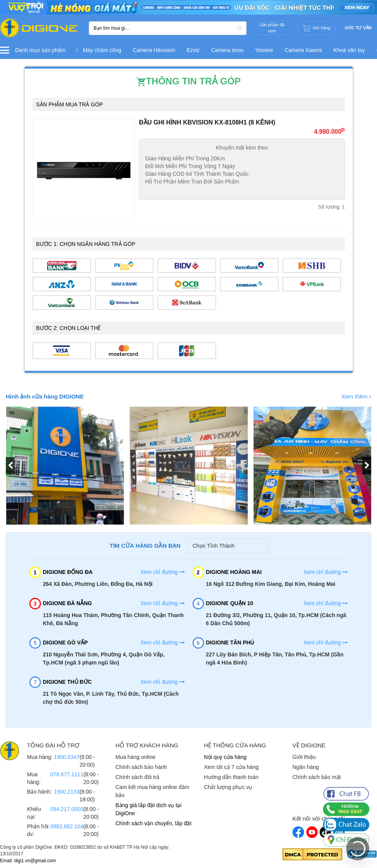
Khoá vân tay (349, 50)
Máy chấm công (102, 50)
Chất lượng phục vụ (228, 787)
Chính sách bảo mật (317, 777)
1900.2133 (67, 792)
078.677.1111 (67, 774)
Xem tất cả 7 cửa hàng (232, 767)
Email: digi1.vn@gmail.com (28, 861)
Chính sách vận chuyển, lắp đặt (153, 823)
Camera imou (227, 50)
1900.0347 (67, 757)
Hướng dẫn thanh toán (231, 777)
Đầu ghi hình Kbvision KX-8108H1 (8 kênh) (207, 122)
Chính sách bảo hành (141, 767)
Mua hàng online (135, 757)
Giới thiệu (304, 757)
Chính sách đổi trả (137, 777)
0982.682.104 (67, 826)
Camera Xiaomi (303, 50)
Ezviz (193, 50)
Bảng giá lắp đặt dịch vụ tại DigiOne (148, 809)
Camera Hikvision (154, 50)
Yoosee (264, 50)
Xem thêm (356, 396)
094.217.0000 (67, 809)
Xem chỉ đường (163, 572)
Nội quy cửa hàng (225, 757)
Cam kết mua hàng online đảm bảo (152, 791)
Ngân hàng (306, 767)
